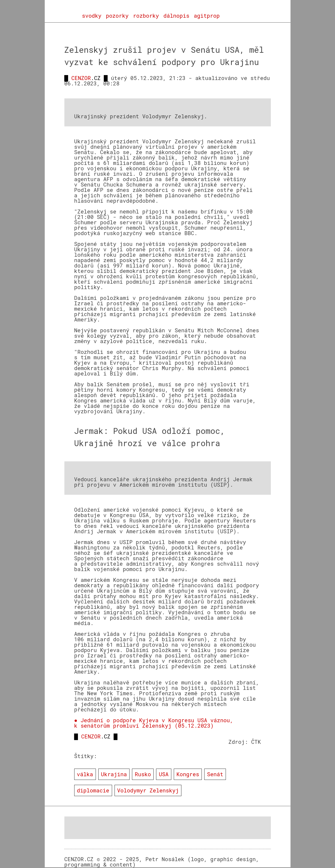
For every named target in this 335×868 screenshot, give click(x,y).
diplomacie (93, 790)
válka (85, 774)
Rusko (143, 774)
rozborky (146, 16)
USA (164, 774)
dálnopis (176, 16)
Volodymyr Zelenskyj (148, 790)
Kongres (188, 774)
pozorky (117, 16)
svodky (92, 16)
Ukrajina (114, 774)
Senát (215, 774)
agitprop (207, 16)
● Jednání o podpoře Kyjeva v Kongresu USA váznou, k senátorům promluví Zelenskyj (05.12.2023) (154, 723)
